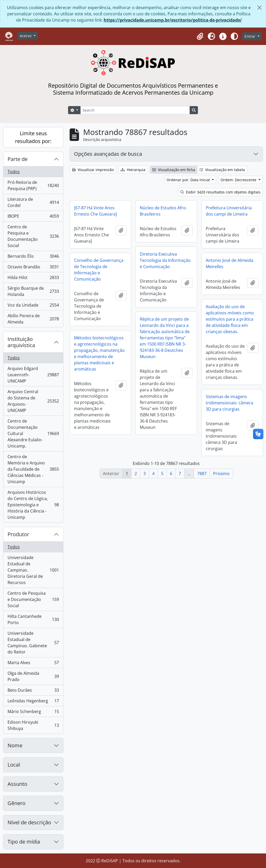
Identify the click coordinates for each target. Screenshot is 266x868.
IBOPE (33, 217)
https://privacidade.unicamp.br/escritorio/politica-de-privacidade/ (173, 20)
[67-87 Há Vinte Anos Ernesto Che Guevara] (95, 211)
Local (14, 765)
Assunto (17, 784)
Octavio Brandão (33, 268)
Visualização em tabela (222, 170)
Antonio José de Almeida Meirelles (230, 263)
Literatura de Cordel (33, 202)
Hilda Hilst (33, 279)
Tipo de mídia (24, 842)
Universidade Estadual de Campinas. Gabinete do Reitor (33, 643)
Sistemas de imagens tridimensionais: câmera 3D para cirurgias (230, 403)
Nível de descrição (29, 822)
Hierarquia (133, 170)
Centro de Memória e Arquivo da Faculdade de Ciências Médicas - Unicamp (33, 469)
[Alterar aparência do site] (234, 36)
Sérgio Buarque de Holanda (33, 291)
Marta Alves (33, 664)
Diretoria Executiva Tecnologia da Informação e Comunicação (165, 260)
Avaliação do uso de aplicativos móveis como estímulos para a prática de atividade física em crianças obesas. (230, 319)
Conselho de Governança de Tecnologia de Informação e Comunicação (99, 270)
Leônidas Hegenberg (33, 702)
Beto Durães (33, 691)
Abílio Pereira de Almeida (33, 319)
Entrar (250, 36)
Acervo (26, 36)
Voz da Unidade (33, 306)
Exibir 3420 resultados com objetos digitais (220, 192)
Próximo (221, 474)
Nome (15, 745)
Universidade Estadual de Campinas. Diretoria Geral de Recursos (33, 570)
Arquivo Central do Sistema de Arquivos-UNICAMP (33, 401)
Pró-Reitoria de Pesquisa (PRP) (33, 185)
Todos (14, 172)
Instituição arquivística (21, 342)
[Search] (135, 110)
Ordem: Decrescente (239, 180)
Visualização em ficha (174, 170)
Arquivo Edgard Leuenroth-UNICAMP (33, 375)
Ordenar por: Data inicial (189, 180)
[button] (200, 36)
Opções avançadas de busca (108, 154)
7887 (202, 474)
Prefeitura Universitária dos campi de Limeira (229, 211)
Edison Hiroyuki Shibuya (33, 725)
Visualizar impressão (93, 170)
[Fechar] (260, 8)
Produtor (18, 534)
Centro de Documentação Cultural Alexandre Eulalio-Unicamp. (33, 433)
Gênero (16, 803)
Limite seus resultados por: (33, 137)
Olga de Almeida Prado (33, 676)
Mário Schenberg (33, 713)
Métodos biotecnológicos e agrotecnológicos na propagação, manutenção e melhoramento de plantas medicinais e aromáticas (99, 353)
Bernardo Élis (33, 257)
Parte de (18, 159)
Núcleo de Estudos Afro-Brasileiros (163, 211)
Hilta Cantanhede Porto (33, 619)
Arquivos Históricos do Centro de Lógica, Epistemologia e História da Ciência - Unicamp (33, 505)
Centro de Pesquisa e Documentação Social (33, 236)
